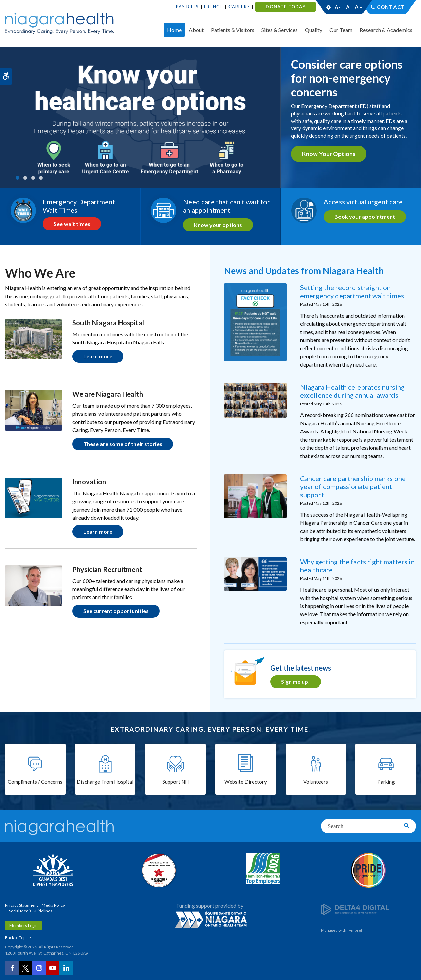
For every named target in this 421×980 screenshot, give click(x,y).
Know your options (329, 154)
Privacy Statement (22, 905)
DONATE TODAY (285, 7)
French (214, 7)
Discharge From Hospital (105, 782)
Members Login (23, 925)
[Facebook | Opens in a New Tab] (12, 968)
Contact (391, 7)
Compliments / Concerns (35, 782)
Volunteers (316, 782)
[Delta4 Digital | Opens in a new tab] (355, 909)
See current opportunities (116, 611)
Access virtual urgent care (363, 202)
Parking (386, 782)
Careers (239, 7)
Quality (314, 30)
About (196, 30)
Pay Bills (187, 7)
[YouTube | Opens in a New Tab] (53, 968)
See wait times (72, 224)
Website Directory (246, 782)
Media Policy (53, 905)
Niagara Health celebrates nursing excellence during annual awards (352, 391)
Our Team (341, 30)
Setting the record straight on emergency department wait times (352, 291)
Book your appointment (365, 217)
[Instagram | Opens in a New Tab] (39, 968)
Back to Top (15, 937)
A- (338, 7)
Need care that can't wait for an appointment (226, 206)
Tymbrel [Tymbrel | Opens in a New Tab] (354, 930)
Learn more (98, 356)
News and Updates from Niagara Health (304, 271)
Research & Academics (386, 30)
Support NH (176, 782)
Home (174, 30)
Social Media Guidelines (31, 911)
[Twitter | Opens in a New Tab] (25, 968)
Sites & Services (280, 30)
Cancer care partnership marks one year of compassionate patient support (353, 486)
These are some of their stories (123, 444)
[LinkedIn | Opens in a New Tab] (66, 968)
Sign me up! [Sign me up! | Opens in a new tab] (296, 682)
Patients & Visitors (233, 30)
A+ (358, 7)
